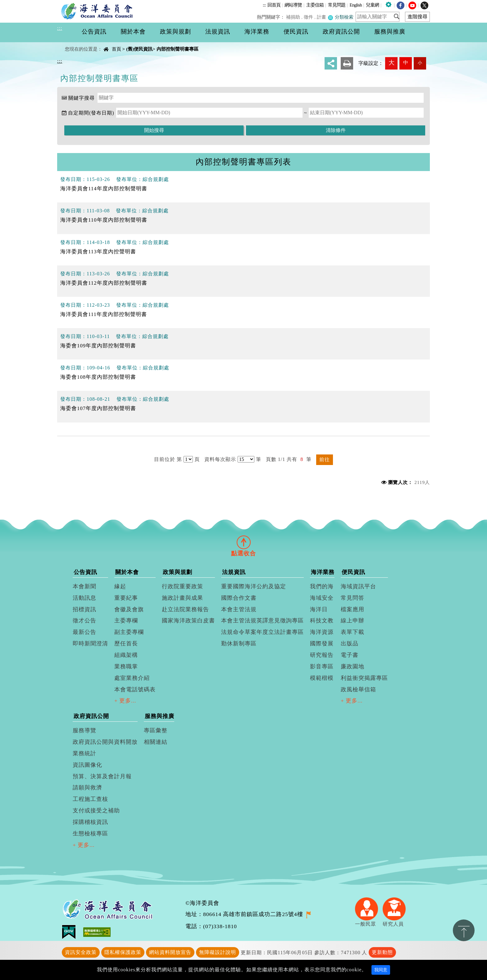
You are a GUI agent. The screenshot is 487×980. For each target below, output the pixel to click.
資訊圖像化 (87, 765)
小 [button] (420, 63)
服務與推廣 (159, 716)
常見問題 (337, 5)
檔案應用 (353, 609)
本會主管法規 (239, 609)
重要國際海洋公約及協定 (254, 586)
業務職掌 (126, 666)
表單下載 (353, 632)
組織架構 (126, 655)
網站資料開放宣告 (170, 952)
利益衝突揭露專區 (364, 678)
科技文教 (322, 621)
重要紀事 (126, 598)
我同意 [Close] (381, 970)
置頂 (464, 930)
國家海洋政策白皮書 (188, 621)
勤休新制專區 (239, 644)
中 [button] (406, 63)
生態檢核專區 (90, 833)
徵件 (309, 17)
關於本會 (127, 572)
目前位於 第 (168, 459)
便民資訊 (353, 572)
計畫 (322, 17)
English (355, 5)
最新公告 (84, 632)
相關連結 (156, 742)
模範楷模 (322, 678)
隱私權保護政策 (123, 952)
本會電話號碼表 (135, 689)
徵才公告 (84, 621)
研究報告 (322, 655)
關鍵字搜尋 (82, 98)
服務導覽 (84, 730)
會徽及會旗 (129, 609)
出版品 (350, 644)
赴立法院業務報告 (185, 609)
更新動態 (382, 952)
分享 (331, 63)
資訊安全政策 (81, 952)
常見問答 (353, 598)
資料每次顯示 (220, 459)
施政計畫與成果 (182, 598)
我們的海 (322, 586)
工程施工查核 (90, 799)
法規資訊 (234, 572)
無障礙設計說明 (218, 952)
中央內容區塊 (73, 44)
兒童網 (372, 5)
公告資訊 (85, 572)
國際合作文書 (239, 598)
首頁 (116, 49)
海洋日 (319, 609)
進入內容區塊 (16, 4)
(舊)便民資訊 (139, 49)
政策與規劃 (178, 572)
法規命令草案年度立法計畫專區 (262, 632)
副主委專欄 (129, 632)
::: (264, 5)
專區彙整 (156, 730)
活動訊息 (84, 598)
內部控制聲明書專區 (178, 49)
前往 (325, 460)
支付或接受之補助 (96, 811)
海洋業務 (323, 572)
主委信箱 (315, 5)
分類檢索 (341, 17)
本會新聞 (84, 586)
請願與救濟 (87, 788)
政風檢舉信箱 (358, 689)
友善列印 (347, 63)
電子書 (350, 655)
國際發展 (322, 644)
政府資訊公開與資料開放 (105, 742)
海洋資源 (322, 632)
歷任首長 (126, 644)
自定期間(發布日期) (91, 113)
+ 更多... (125, 701)
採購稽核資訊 (90, 822)
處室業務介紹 (132, 678)
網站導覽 (293, 5)
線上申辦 (353, 621)
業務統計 (84, 753)
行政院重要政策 (182, 586)
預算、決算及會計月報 (102, 776)
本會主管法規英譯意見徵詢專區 (262, 621)
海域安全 (322, 598)
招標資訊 (84, 609)
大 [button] (391, 63)
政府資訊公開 (91, 716)
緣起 (120, 586)
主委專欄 (126, 621)
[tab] (243, 542)
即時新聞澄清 (90, 644)
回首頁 (274, 5)
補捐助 (294, 17)
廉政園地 (353, 666)
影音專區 (322, 666)
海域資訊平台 (358, 586)
